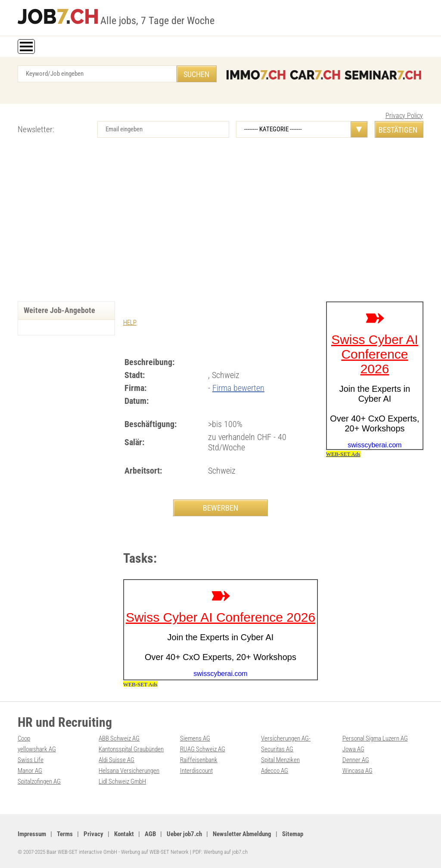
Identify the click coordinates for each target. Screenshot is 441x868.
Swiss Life (31, 760)
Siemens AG (195, 738)
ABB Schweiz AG (119, 738)
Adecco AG (275, 771)
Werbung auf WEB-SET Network (155, 852)
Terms (65, 834)
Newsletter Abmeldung (242, 834)
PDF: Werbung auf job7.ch (220, 852)
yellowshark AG (37, 749)
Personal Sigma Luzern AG (375, 738)
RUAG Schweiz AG (203, 749)
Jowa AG (353, 749)
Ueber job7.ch (184, 834)
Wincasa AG (357, 771)
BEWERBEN (220, 508)
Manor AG (30, 771)
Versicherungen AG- (286, 738)
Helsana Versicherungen (129, 771)
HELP (130, 322)
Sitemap (293, 834)
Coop (24, 738)
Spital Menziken (280, 760)
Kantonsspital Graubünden (131, 749)
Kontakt (124, 834)
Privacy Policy (404, 116)
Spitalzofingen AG (39, 781)
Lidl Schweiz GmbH (122, 781)
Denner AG (356, 760)
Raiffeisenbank (199, 760)
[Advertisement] (220, 228)
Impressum (32, 834)
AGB (150, 834)
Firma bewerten (238, 388)
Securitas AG (277, 749)
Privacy (93, 834)
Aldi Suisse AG (116, 760)
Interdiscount (196, 771)
